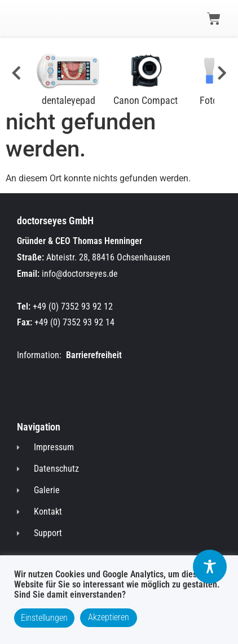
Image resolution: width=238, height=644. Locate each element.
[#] (14, 73)
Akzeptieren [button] (109, 617)
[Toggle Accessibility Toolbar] (210, 567)
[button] (29, 18)
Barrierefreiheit (94, 355)
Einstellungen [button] (44, 618)
